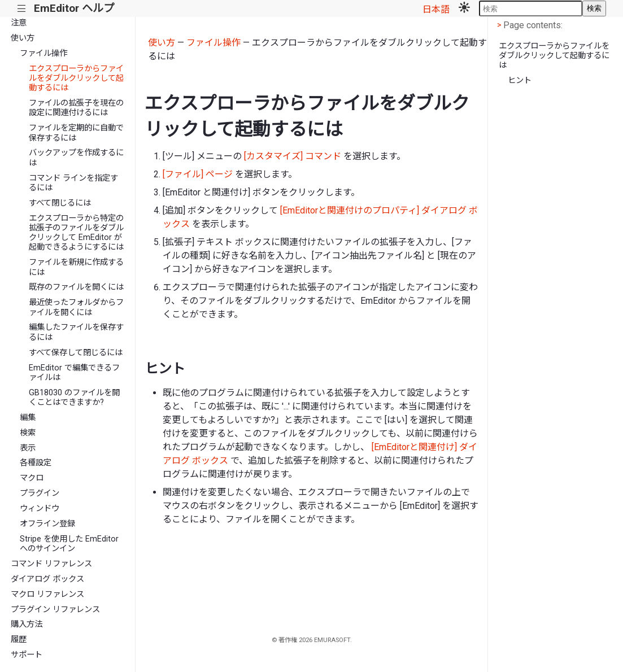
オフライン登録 (47, 524)
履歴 (19, 640)
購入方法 (27, 624)
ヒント (520, 80)
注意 (19, 23)
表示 (28, 448)
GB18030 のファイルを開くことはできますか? (74, 398)
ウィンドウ (40, 509)
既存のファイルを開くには (76, 287)
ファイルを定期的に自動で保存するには (76, 133)
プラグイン (40, 493)
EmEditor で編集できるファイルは (74, 373)
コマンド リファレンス (51, 564)
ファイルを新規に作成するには (76, 267)
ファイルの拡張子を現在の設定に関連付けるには (76, 108)
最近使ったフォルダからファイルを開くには (76, 307)
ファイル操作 (43, 53)
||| (22, 9)
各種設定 (36, 463)
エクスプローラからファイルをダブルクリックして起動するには (76, 78)
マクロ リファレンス (47, 594)
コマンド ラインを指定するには (73, 183)
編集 (28, 418)
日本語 (436, 9)
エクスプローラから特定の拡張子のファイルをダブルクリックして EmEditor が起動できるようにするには (76, 233)
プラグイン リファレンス (55, 610)
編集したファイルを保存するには (76, 332)
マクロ (32, 478)
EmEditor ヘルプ (74, 8)
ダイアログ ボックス (47, 579)
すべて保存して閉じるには (76, 353)
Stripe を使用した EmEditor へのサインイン (69, 544)
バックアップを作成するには (76, 158)
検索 (594, 8)
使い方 (23, 38)
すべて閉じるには (60, 203)
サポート (27, 655)
